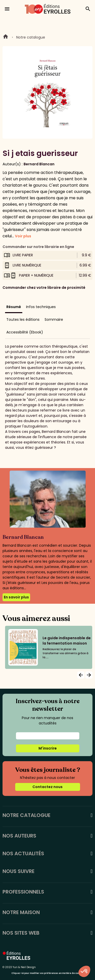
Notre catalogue (31, 37)
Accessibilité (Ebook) (25, 332)
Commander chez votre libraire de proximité (44, 288)
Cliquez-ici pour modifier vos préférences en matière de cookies (48, 973)
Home (6, 37)
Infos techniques (41, 307)
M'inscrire (48, 748)
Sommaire (54, 319)
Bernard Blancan (39, 164)
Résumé (14, 307)
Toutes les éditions (23, 319)
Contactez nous (48, 787)
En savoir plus (16, 597)
